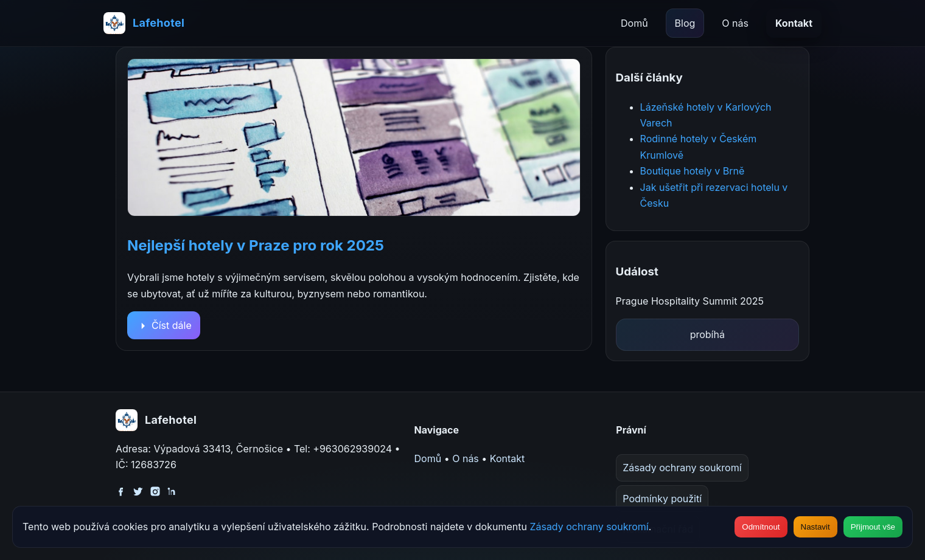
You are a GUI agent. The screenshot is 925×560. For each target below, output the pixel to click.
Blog (685, 23)
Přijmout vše (873, 527)
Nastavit (815, 527)
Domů (634, 23)
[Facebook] (121, 490)
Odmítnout (761, 527)
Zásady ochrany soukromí (682, 468)
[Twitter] (138, 490)
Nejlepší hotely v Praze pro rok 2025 (256, 245)
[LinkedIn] (172, 490)
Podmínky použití (662, 499)
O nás (735, 23)
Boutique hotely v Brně (693, 171)
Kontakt (794, 23)
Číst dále (164, 325)
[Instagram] (155, 490)
